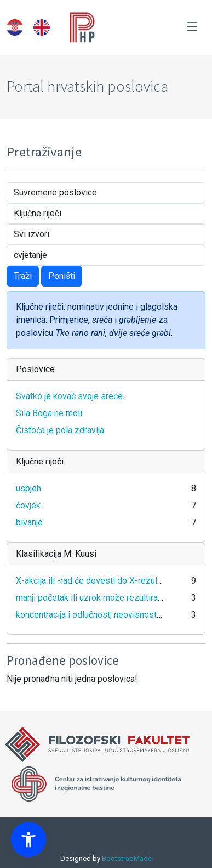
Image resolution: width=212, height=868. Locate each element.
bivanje (29, 522)
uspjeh (28, 488)
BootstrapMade (127, 858)
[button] (28, 839)
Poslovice (35, 369)
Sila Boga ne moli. (50, 413)
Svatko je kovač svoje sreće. (70, 396)
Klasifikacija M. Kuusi (56, 554)
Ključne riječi (40, 461)
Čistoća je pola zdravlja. (61, 430)
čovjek (28, 505)
